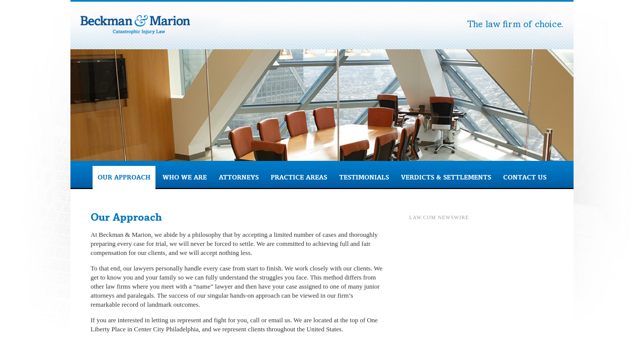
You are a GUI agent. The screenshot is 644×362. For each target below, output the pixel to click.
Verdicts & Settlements (446, 177)
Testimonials (364, 177)
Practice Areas (299, 177)
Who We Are (185, 177)
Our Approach (124, 177)
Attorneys (239, 177)
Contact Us (525, 177)
